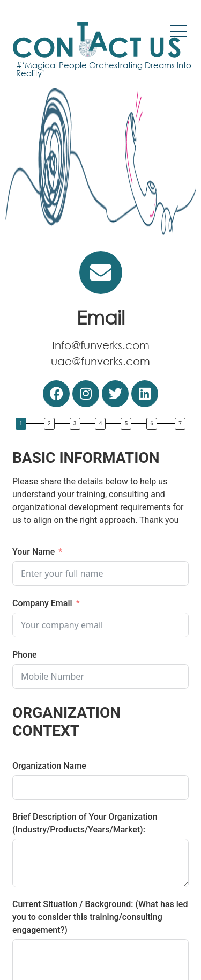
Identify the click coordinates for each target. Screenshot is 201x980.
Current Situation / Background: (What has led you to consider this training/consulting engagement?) (100, 917)
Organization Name (49, 766)
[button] (24, 425)
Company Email (42, 603)
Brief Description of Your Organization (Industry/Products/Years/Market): (85, 823)
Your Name (33, 552)
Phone (25, 655)
